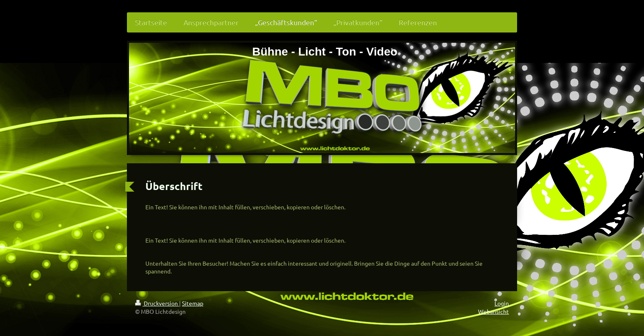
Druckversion (157, 303)
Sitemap (193, 303)
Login (502, 303)
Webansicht (493, 311)
